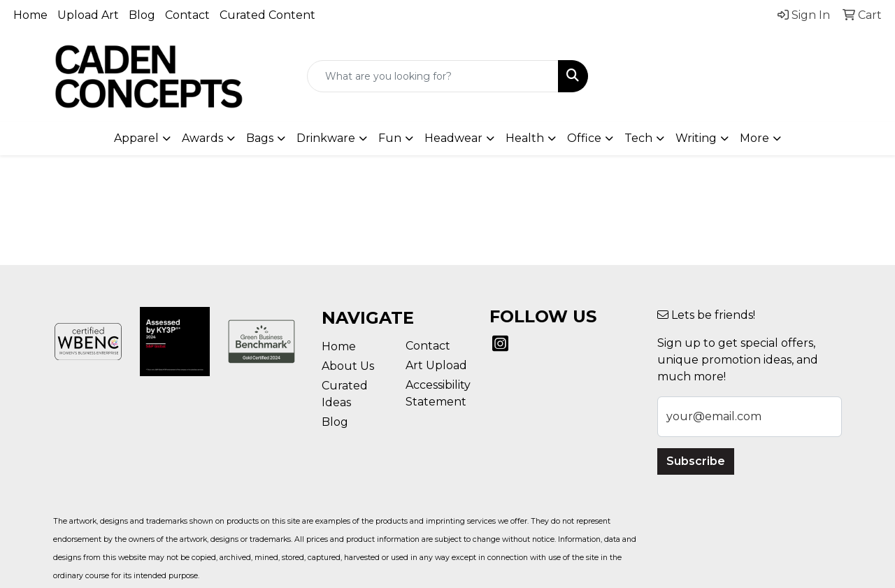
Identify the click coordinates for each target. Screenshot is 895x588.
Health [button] (525, 138)
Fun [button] (390, 138)
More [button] (754, 138)
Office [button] (584, 138)
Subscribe (696, 461)
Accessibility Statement (438, 393)
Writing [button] (696, 138)
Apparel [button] (136, 138)
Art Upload (436, 365)
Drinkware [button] (326, 138)
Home (30, 15)
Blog (142, 15)
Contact (187, 15)
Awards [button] (202, 138)
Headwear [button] (453, 138)
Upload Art (88, 15)
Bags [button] (260, 138)
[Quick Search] (433, 76)
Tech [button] (638, 138)
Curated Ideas (345, 394)
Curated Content (267, 15)
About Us (348, 366)
